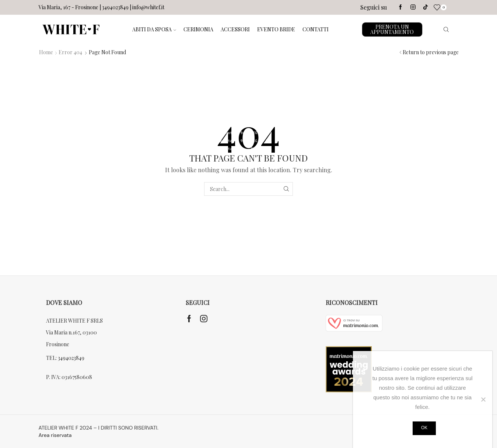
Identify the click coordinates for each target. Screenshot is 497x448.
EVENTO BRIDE (276, 29)
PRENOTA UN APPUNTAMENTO (392, 29)
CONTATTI (316, 29)
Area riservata (55, 435)
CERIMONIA (198, 29)
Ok (424, 428)
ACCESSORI (235, 29)
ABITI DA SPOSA (154, 29)
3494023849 (71, 358)
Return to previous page (431, 52)
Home (46, 52)
